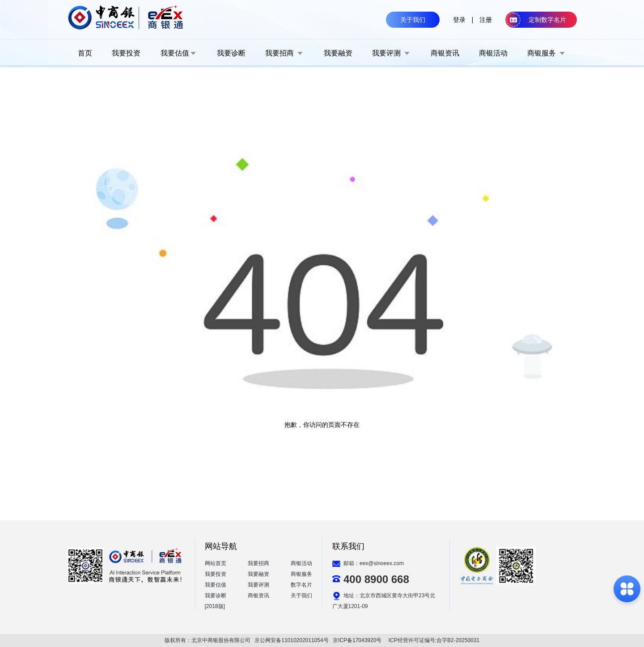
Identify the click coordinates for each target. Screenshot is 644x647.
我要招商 (258, 563)
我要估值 (216, 585)
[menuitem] (85, 53)
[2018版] (215, 606)
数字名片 (301, 585)
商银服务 (301, 574)
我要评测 (258, 585)
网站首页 (216, 563)
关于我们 (301, 596)
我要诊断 (216, 596)
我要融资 (258, 574)
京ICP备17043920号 (357, 640)
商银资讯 (258, 596)
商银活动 (301, 563)
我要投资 (216, 574)
